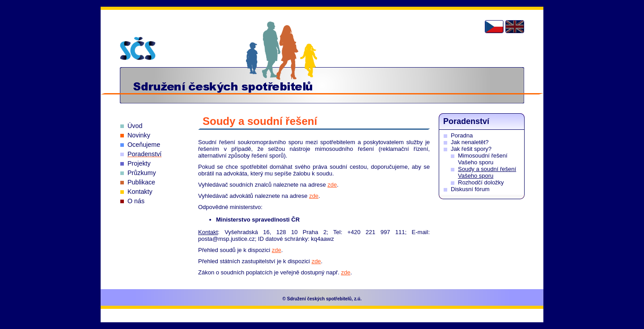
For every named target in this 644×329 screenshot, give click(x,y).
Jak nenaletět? (470, 142)
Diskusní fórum (470, 189)
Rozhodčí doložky (481, 182)
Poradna (462, 135)
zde (332, 185)
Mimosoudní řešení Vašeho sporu (483, 159)
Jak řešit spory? (471, 149)
